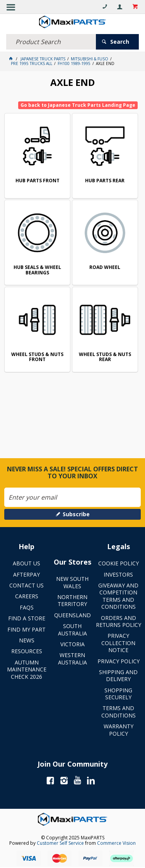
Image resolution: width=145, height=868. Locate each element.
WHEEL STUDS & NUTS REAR (105, 357)
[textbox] (51, 42)
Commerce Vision (116, 843)
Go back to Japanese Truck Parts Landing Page (78, 105)
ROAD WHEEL (105, 268)
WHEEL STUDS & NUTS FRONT (37, 357)
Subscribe (76, 514)
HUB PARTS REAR (105, 181)
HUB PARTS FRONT (38, 181)
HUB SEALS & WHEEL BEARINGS (37, 270)
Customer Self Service (60, 843)
